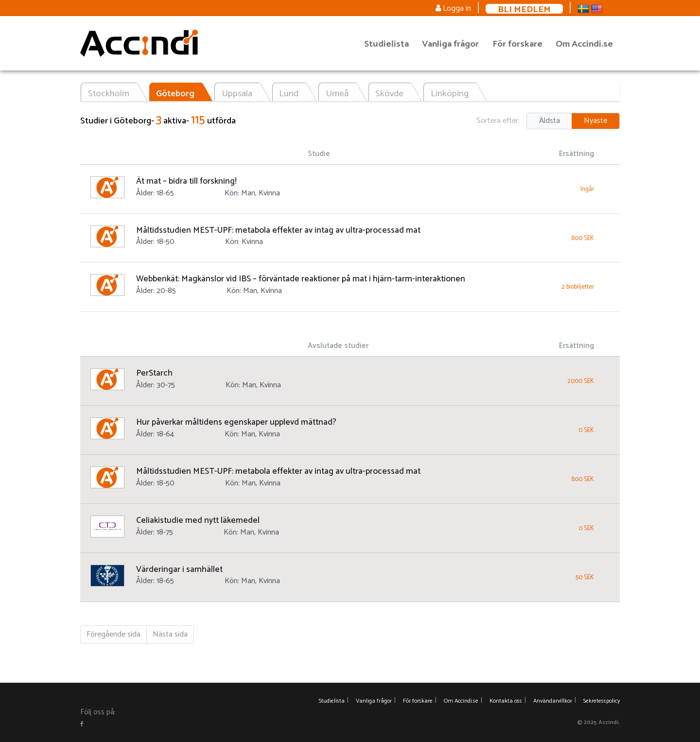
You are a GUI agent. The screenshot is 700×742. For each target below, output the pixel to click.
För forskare (517, 44)
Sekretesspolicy (602, 701)
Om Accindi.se (584, 44)
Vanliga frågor (450, 44)
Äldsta (550, 121)
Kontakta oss (506, 701)
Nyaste (595, 121)
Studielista (386, 44)
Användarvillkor (553, 701)
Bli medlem (524, 9)
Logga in (453, 9)
